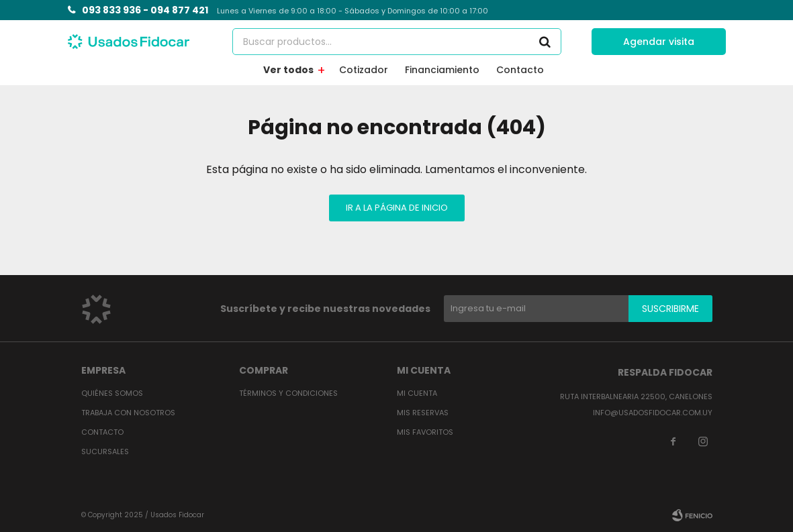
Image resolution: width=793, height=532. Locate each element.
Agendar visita (659, 42)
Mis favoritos (425, 432)
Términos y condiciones (288, 393)
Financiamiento (442, 70)
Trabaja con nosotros (128, 413)
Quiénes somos (112, 393)
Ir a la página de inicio (397, 208)
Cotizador (364, 70)
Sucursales (105, 451)
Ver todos (288, 70)
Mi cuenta (417, 393)
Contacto (520, 70)
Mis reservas (423, 413)
